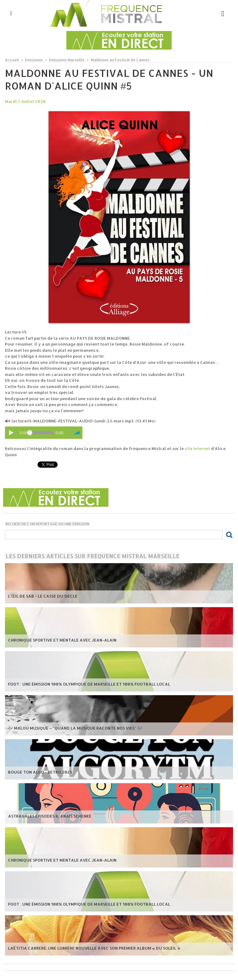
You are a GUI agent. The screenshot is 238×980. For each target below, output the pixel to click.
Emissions (34, 60)
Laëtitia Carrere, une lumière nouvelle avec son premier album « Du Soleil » (94, 948)
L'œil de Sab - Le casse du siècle (43, 596)
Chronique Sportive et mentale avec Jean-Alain (62, 640)
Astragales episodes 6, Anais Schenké (50, 816)
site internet (197, 448)
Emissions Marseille (67, 60)
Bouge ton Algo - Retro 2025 (40, 772)
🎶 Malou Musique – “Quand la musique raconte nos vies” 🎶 (75, 728)
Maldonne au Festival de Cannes (120, 60)
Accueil (12, 60)
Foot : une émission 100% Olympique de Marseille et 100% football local (89, 684)
